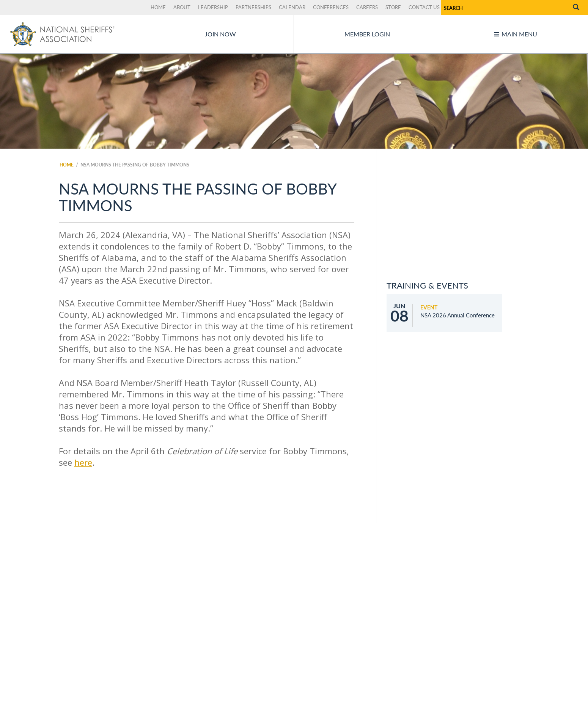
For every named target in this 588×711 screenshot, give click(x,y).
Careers (367, 7)
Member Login (367, 34)
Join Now (220, 34)
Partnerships (253, 7)
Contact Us (424, 7)
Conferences (331, 7)
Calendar (292, 7)
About (182, 7)
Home (158, 7)
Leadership (213, 7)
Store (393, 7)
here (83, 462)
